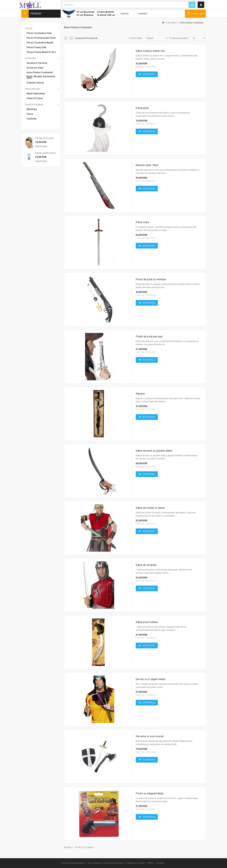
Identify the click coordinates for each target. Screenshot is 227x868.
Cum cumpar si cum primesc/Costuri (106, 863)
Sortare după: (136, 38)
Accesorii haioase (37, 63)
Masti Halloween (36, 94)
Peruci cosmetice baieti (40, 43)
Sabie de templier (146, 565)
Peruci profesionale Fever (41, 38)
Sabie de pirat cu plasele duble (154, 451)
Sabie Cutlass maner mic (150, 51)
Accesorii (172, 23)
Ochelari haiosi (35, 83)
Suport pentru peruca (47, 153)
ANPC (150, 863)
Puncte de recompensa (73, 863)
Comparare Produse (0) (86, 38)
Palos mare (142, 222)
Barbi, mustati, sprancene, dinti (41, 77)
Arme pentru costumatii (192, 23)
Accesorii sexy (35, 68)
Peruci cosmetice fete (39, 33)
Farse (30, 114)
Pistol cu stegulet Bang (150, 793)
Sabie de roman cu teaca (150, 508)
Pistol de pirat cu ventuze (151, 279)
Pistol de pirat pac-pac (149, 336)
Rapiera (140, 394)
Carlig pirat (142, 108)
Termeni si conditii (136, 863)
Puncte (125, 14)
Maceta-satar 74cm (147, 165)
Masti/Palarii (33, 89)
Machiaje (32, 109)
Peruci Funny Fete (36, 47)
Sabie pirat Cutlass (147, 622)
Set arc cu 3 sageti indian (151, 679)
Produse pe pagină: (179, 38)
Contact (143, 14)
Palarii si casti (35, 98)
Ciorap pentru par (45, 138)
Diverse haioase (34, 105)
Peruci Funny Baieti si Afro (41, 52)
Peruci (29, 28)
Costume (32, 119)
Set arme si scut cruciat (150, 736)
